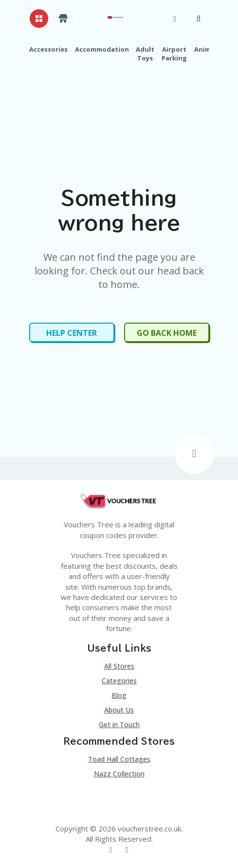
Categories (119, 681)
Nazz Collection (119, 774)
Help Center (72, 333)
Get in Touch (119, 724)
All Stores (119, 666)
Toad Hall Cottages (119, 759)
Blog (119, 695)
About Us (119, 710)
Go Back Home (167, 333)
